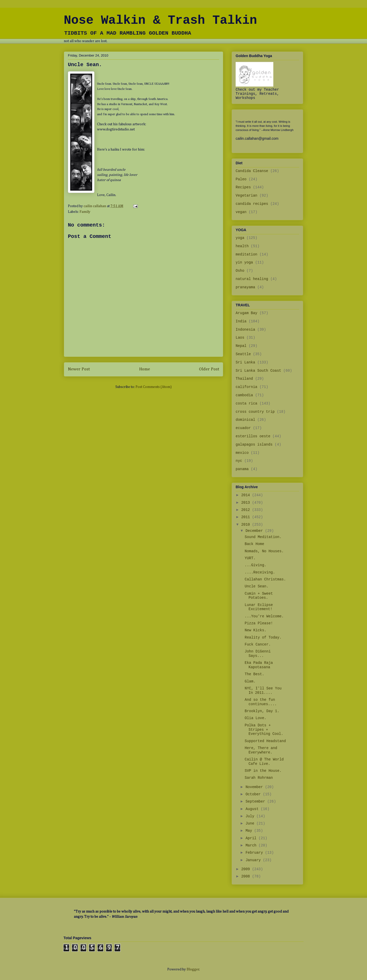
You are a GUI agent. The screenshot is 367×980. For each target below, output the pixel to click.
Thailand (244, 379)
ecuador (243, 428)
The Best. (254, 674)
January (254, 860)
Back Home (254, 544)
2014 (247, 495)
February (255, 853)
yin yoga (244, 262)
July (251, 816)
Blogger (193, 969)
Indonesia (245, 330)
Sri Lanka (245, 362)
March (252, 845)
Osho (240, 271)
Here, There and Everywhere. (261, 750)
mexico (242, 453)
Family (85, 212)
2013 (247, 503)
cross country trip (255, 412)
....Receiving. (260, 572)
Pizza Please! (259, 623)
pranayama (245, 287)
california (246, 387)
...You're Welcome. (264, 616)
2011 (247, 517)
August (253, 809)
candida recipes (252, 204)
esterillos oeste (253, 436)
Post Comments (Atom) (154, 387)
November (255, 787)
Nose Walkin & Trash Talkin (160, 20)
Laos (240, 338)
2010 (247, 525)
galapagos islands (254, 445)
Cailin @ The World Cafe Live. (264, 762)
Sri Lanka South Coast (258, 371)
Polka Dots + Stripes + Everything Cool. (264, 730)
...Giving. (256, 565)
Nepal (241, 346)
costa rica (246, 403)
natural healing (252, 279)
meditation (246, 254)
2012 (247, 510)
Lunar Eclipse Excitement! (259, 607)
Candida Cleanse (252, 171)
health (242, 246)
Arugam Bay (246, 313)
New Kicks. (256, 630)
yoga (240, 238)
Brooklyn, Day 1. (262, 711)
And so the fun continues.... (261, 702)
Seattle (243, 354)
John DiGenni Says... (258, 654)
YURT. (250, 558)
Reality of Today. (263, 637)
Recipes (243, 187)
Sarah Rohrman (259, 778)
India (241, 321)
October (254, 794)
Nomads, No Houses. (264, 551)
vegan (241, 212)
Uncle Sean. (257, 586)
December (255, 531)
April (252, 838)
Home (145, 369)
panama (242, 469)
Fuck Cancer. (258, 644)
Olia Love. (256, 718)
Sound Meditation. (263, 537)
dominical (245, 420)
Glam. (250, 681)
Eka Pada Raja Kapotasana (259, 665)
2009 (247, 869)
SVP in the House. (263, 771)
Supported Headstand (265, 741)
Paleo (241, 179)
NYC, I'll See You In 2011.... (263, 691)
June (251, 823)
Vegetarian (246, 196)
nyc (239, 461)
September (256, 802)
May (250, 831)
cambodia (244, 395)
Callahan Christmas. (265, 579)
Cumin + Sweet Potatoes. (259, 596)
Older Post (209, 369)
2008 (247, 876)
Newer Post (79, 369)
